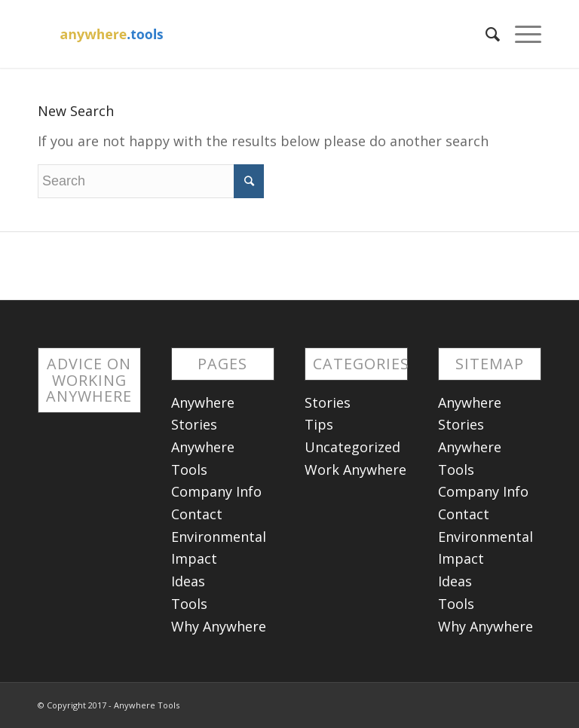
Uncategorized (352, 447)
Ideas (188, 581)
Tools (189, 604)
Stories (328, 402)
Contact (197, 514)
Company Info (216, 491)
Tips (319, 424)
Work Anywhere (355, 470)
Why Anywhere (219, 626)
